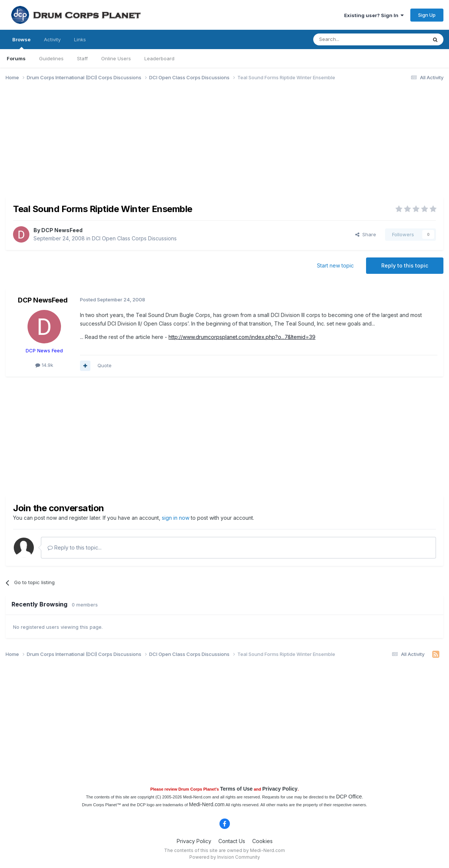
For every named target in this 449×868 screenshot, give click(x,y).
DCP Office (349, 797)
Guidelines (51, 58)
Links (80, 39)
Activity (52, 39)
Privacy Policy (280, 789)
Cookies (262, 841)
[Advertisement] (141, 144)
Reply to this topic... (75, 547)
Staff (82, 58)
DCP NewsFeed (62, 230)
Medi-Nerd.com (207, 804)
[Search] (351, 39)
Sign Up (427, 15)
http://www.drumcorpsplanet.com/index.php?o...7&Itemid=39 (242, 337)
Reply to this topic (405, 265)
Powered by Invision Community (225, 857)
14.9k (44, 365)
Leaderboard (159, 58)
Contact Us (232, 841)
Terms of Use (236, 789)
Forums (16, 58)
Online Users (116, 58)
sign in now (176, 518)
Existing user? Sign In (374, 15)
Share (366, 234)
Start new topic (335, 265)
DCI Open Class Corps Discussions (134, 238)
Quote (105, 365)
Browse (21, 43)
